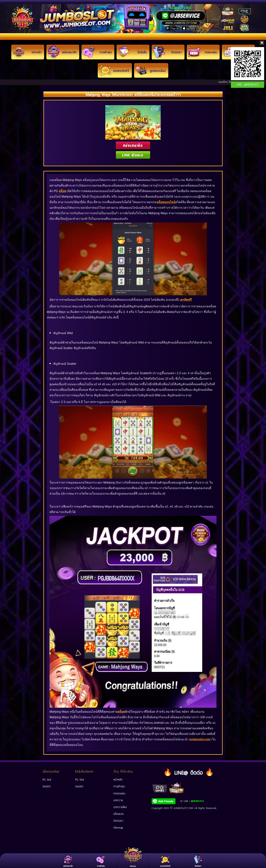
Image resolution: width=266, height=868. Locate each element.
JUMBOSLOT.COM (183, 808)
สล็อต (62, 191)
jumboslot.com (200, 740)
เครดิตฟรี (186, 300)
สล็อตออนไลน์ (166, 202)
